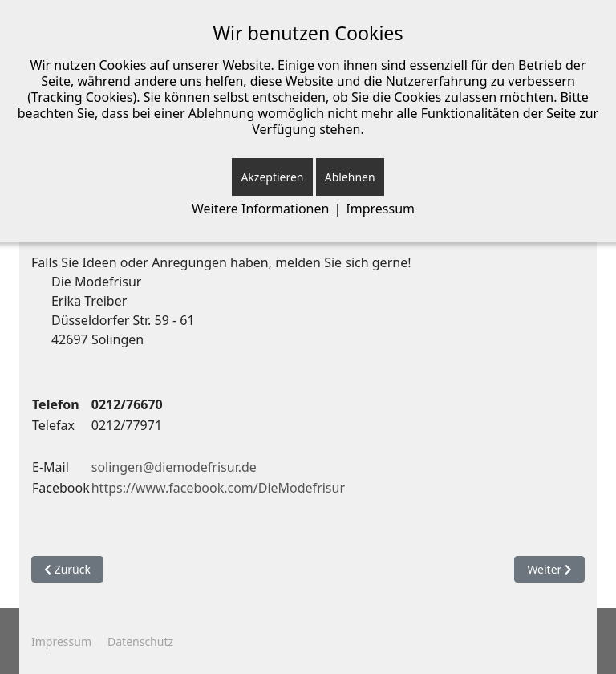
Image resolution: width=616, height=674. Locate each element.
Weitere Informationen (260, 209)
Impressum (61, 642)
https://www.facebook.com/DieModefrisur (218, 488)
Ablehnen (350, 177)
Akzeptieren (272, 177)
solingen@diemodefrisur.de (174, 467)
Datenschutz (140, 642)
